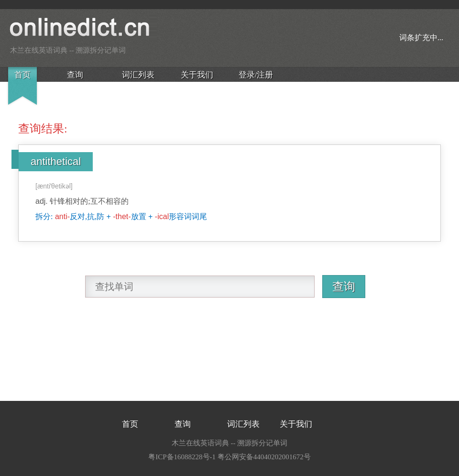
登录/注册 (256, 75)
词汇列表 (138, 75)
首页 (22, 75)
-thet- (122, 216)
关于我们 (197, 75)
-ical (162, 216)
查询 (75, 75)
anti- (62, 216)
